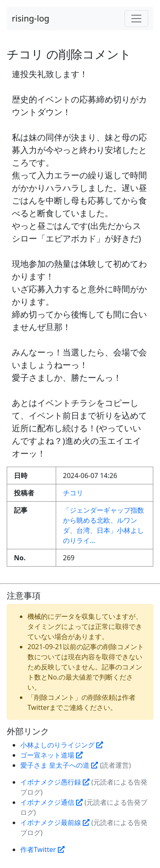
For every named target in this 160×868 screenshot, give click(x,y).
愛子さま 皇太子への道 (59, 765)
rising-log (31, 18)
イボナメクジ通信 (52, 802)
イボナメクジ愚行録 (55, 782)
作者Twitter (42, 849)
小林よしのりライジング (62, 745)
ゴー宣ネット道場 (52, 755)
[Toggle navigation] (136, 19)
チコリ (73, 493)
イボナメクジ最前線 (55, 822)
